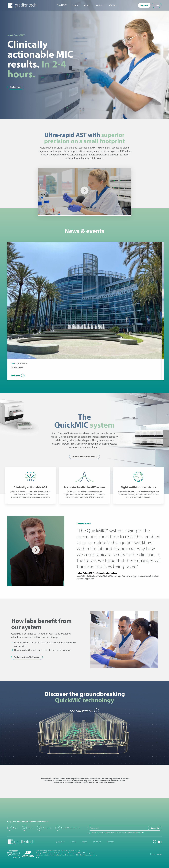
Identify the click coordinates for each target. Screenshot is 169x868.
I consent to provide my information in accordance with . (118, 833)
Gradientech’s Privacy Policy (135, 833)
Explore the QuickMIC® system (27, 657)
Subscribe (155, 828)
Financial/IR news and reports (71, 828)
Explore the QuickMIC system (84, 456)
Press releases (47, 828)
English (16, 828)
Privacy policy (156, 854)
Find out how (16, 87)
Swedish (30, 828)
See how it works (81, 711)
